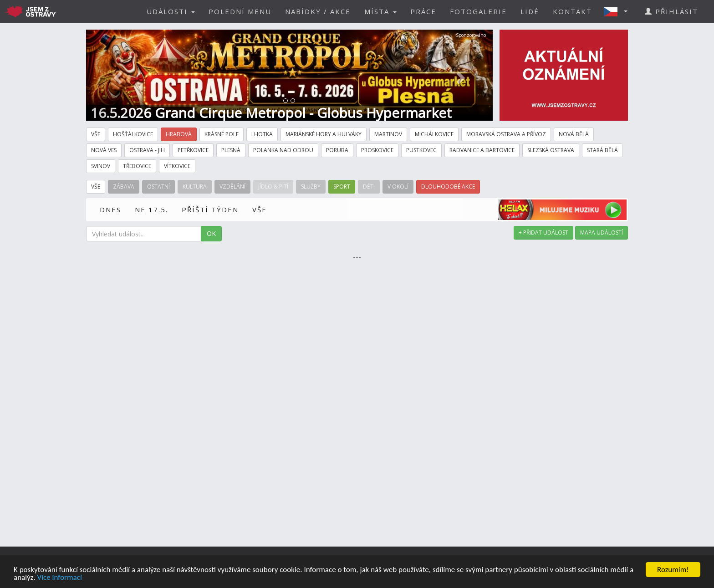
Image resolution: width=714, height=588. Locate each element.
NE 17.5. (151, 210)
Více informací (60, 578)
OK (211, 233)
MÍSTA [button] (380, 11)
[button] (618, 11)
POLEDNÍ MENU (240, 11)
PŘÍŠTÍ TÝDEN (210, 210)
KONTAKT (572, 11)
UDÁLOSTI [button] (171, 11)
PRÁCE (423, 11)
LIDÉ (530, 11)
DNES (110, 210)
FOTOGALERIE (478, 11)
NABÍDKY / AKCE (318, 11)
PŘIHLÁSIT (671, 11)
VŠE (260, 210)
